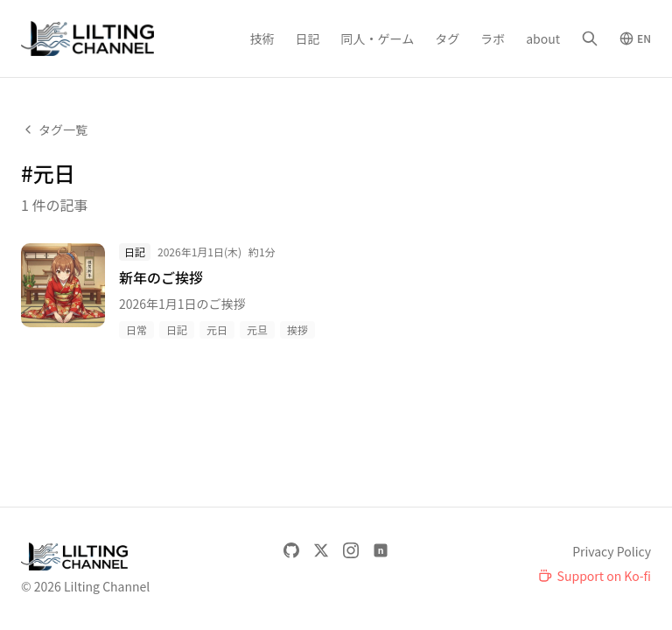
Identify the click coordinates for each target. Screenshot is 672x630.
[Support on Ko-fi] (595, 576)
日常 (136, 329)
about (543, 38)
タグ (447, 38)
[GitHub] (291, 550)
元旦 (257, 329)
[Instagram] (351, 550)
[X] (321, 550)
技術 (262, 38)
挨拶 (297, 329)
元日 (217, 329)
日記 (308, 38)
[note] (381, 550)
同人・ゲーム (378, 38)
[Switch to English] (635, 38)
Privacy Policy (612, 551)
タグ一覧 (54, 129)
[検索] (590, 38)
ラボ (493, 38)
